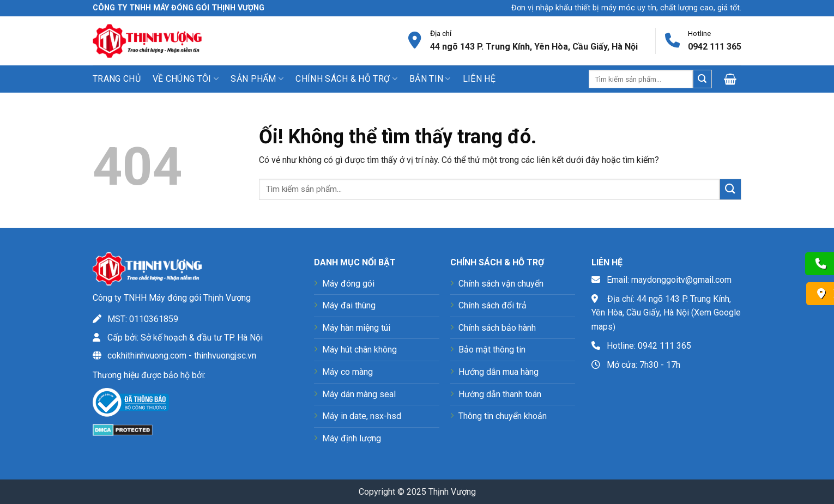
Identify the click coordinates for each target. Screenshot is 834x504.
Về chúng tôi (186, 79)
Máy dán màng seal (359, 394)
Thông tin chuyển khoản (503, 416)
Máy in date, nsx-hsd (362, 416)
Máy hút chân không (359, 350)
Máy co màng (347, 372)
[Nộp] (702, 79)
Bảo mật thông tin (492, 350)
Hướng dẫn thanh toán (500, 394)
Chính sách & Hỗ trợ (346, 79)
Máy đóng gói (348, 284)
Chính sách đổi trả (492, 305)
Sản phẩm (257, 79)
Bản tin (430, 79)
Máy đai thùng (349, 305)
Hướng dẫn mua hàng (498, 372)
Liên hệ (479, 79)
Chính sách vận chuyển (501, 284)
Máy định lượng (352, 438)
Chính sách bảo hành (497, 328)
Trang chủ (117, 79)
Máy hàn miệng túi (356, 328)
